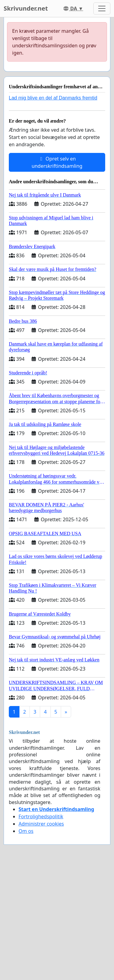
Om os (26, 831)
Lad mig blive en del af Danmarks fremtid (53, 98)
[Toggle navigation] (102, 8)
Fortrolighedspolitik (41, 816)
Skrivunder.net (26, 8)
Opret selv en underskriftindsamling (57, 162)
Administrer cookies (41, 824)
